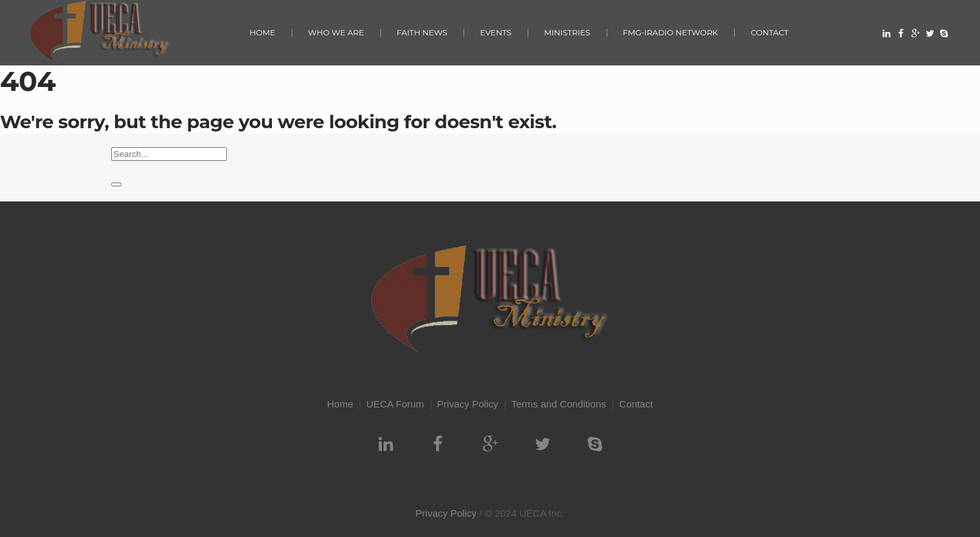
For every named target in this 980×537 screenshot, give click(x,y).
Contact (636, 404)
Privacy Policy (468, 404)
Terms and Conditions (559, 404)
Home (340, 404)
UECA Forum (395, 404)
